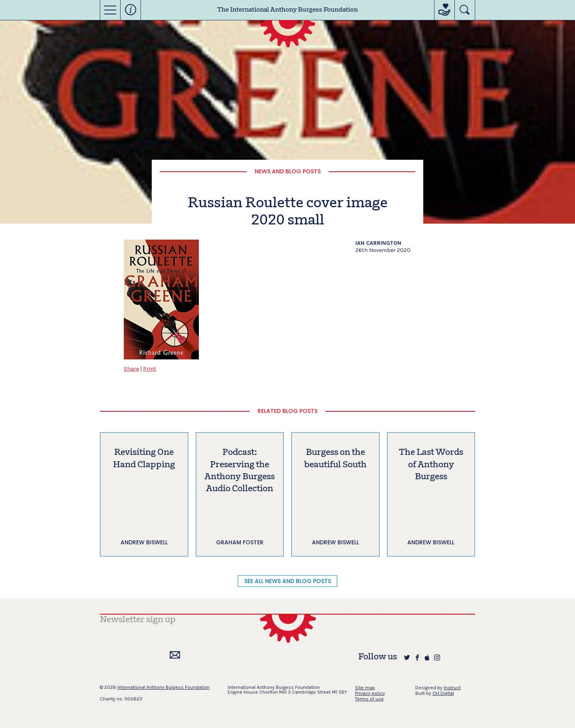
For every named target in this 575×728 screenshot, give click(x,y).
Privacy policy (370, 693)
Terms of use (369, 699)
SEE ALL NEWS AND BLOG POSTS (288, 581)
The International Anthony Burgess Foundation (287, 10)
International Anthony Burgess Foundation (164, 687)
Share (131, 369)
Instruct (452, 688)
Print (150, 369)
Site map (365, 688)
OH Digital (443, 693)
